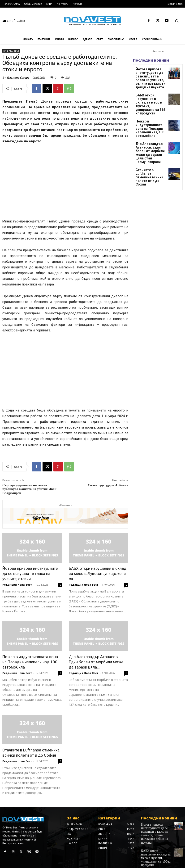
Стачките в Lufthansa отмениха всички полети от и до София (150, 160)
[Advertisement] (65, 183)
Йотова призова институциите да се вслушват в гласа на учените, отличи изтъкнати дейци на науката (150, 77)
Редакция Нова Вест (17, 585)
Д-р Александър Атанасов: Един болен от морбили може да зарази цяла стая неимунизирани (151, 141)
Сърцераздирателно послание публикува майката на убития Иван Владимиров (29, 489)
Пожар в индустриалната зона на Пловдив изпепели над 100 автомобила (30, 662)
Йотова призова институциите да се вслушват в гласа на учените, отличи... (30, 574)
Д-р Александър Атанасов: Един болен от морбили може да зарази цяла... (96, 662)
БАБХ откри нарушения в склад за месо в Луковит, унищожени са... (98, 574)
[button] (177, 21)
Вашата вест (11, 51)
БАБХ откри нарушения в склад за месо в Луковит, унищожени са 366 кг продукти (151, 99)
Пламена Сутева (18, 78)
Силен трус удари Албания (108, 485)
